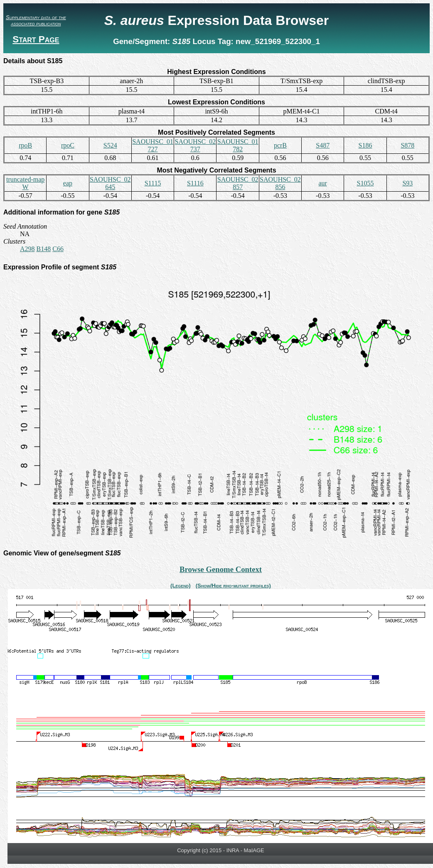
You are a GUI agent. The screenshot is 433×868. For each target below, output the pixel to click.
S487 (323, 145)
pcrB (280, 145)
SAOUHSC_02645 (110, 183)
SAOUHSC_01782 (238, 145)
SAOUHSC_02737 (195, 145)
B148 (44, 249)
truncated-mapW (25, 183)
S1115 (153, 183)
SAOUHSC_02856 (280, 183)
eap (68, 183)
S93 (407, 183)
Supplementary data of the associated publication (36, 20)
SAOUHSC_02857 (238, 183)
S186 (365, 145)
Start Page (36, 39)
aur (323, 183)
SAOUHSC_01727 (153, 145)
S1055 (365, 183)
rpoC (68, 145)
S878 (407, 145)
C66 (58, 249)
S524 (110, 145)
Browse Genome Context (221, 569)
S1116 (195, 183)
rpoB (25, 145)
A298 (27, 249)
